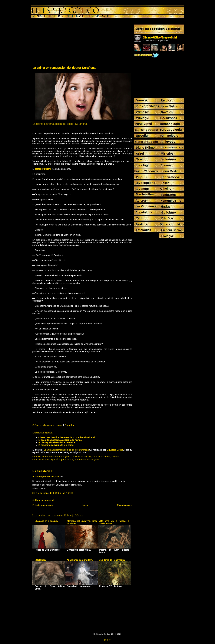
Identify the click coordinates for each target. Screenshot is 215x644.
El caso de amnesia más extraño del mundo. (60, 440)
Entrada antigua (125, 505)
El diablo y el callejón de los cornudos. (57, 442)
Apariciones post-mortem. (80, 560)
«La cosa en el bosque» (47, 521)
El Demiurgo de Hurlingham (46, 477)
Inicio (85, 505)
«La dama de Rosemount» (112, 560)
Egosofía (55, 459)
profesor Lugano (70, 459)
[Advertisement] (57, 43)
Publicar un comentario (44, 500)
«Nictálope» (41, 560)
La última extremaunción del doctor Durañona (64, 68)
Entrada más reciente (43, 505)
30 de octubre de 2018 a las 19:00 (53, 493)
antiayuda (86, 457)
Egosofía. (69, 425)
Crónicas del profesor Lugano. (47, 425)
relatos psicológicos (89, 459)
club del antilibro (101, 457)
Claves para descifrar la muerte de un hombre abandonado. (68, 437)
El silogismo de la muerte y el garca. (56, 445)
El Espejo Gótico (115, 450)
